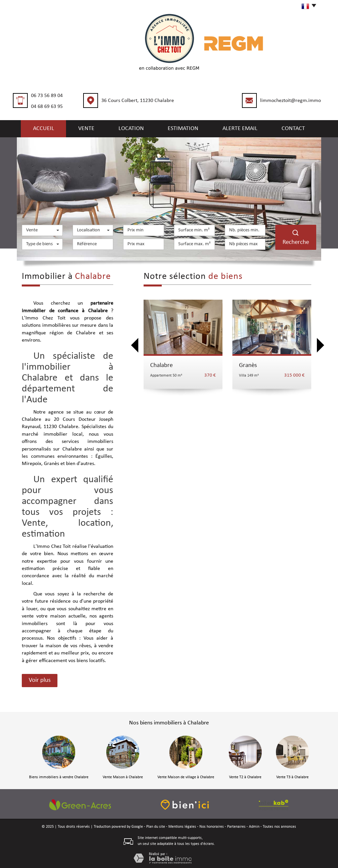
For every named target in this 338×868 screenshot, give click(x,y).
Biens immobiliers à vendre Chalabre (59, 777)
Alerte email (243, 128)
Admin (254, 826)
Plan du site (156, 826)
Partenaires (236, 826)
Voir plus (40, 680)
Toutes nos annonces (279, 826)
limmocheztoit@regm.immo (290, 101)
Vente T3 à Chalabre (292, 777)
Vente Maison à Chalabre (123, 777)
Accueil (41, 128)
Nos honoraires (212, 826)
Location (133, 128)
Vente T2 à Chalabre (245, 777)
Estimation (186, 128)
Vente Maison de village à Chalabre (186, 777)
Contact (297, 128)
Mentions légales (182, 826)
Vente (86, 128)
